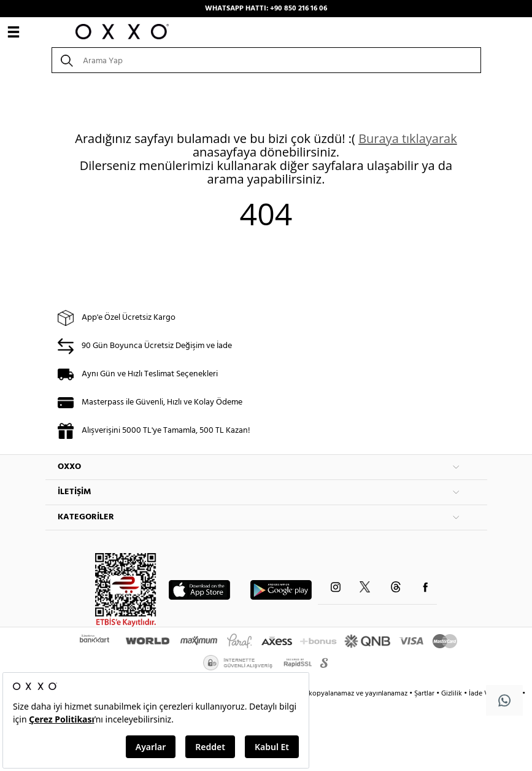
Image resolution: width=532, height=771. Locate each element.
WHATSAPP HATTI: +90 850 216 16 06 (266, 9)
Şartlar (425, 694)
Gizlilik (453, 694)
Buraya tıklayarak (408, 138)
